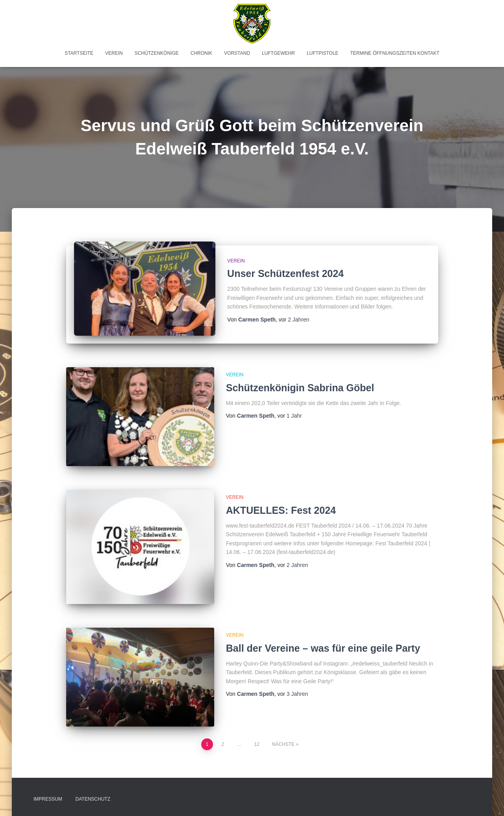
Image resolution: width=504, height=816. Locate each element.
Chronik (201, 53)
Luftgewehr (278, 53)
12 (257, 744)
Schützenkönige (157, 53)
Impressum (48, 799)
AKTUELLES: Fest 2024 (281, 510)
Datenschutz (93, 799)
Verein (114, 53)
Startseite (79, 53)
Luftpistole (322, 53)
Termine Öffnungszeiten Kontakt (395, 53)
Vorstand (237, 53)
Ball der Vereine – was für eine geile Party (323, 648)
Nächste (283, 744)
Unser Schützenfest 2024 (285, 273)
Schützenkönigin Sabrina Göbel (300, 388)
